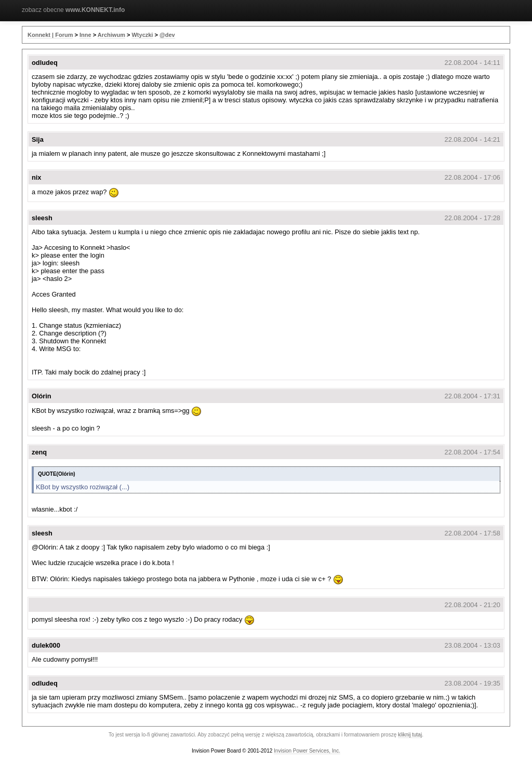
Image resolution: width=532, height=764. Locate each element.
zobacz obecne (73, 10)
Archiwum (111, 35)
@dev (167, 35)
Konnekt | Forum (50, 35)
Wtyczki (142, 35)
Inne (85, 35)
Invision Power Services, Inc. (307, 751)
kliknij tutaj (410, 735)
